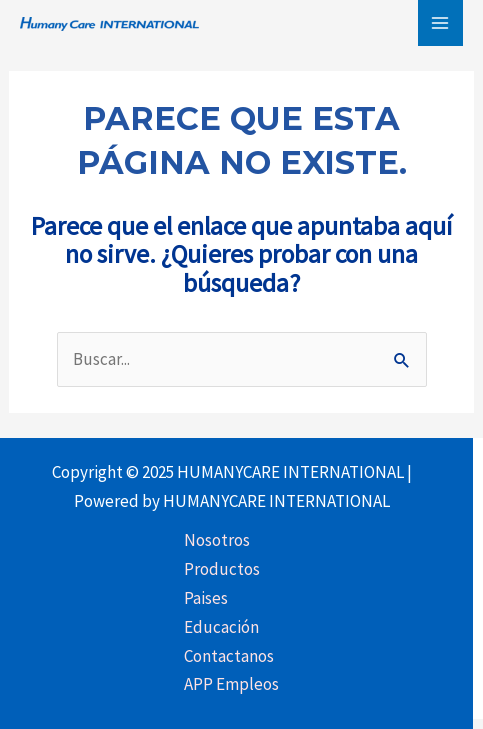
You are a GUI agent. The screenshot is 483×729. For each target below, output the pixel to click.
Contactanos (229, 656)
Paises (206, 598)
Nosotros (217, 540)
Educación (221, 627)
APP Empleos (231, 684)
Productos (222, 569)
